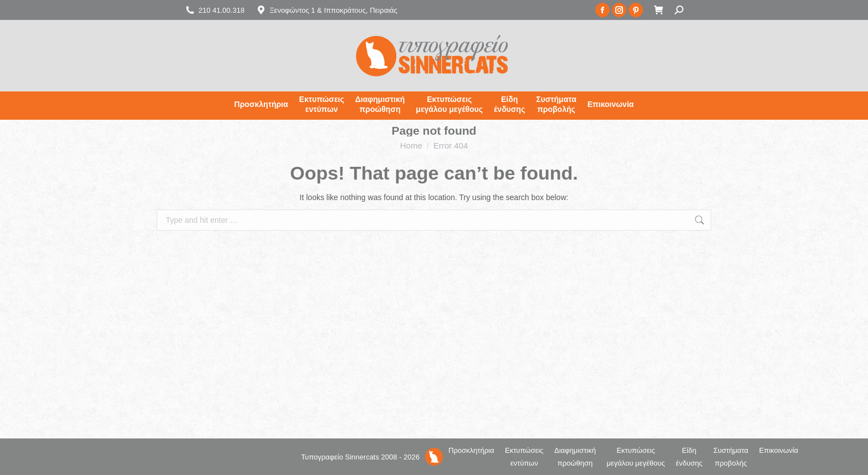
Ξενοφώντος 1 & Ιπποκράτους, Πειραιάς (326, 10)
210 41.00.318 (215, 10)
